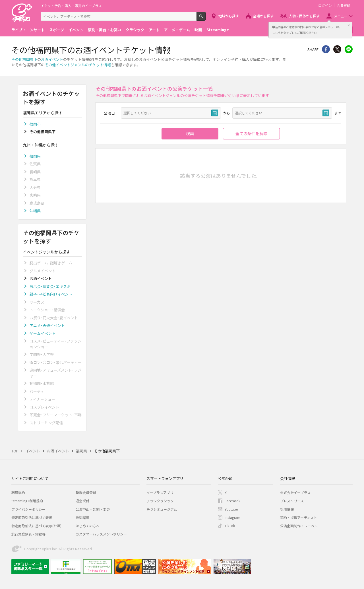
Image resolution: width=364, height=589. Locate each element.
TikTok (230, 526)
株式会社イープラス (295, 492)
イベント (76, 30)
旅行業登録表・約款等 (28, 534)
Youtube (231, 509)
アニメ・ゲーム (177, 30)
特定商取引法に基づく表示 (32, 517)
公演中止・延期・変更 (93, 509)
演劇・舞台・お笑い (105, 30)
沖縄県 (35, 211)
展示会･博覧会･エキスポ (50, 286)
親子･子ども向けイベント (51, 294)
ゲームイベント (43, 333)
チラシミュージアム (162, 509)
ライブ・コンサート (28, 30)
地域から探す (229, 16)
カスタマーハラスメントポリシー (101, 534)
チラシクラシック (160, 501)
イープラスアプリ (160, 492)
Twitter (337, 49)
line (349, 49)
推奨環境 (82, 517)
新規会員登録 (86, 492)
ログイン (325, 5)
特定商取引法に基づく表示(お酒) (36, 526)
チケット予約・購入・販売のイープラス (71, 6)
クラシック (135, 30)
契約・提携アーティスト (299, 517)
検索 (205, 18)
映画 (198, 30)
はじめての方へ (88, 526)
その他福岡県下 (24, 59)
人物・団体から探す (304, 16)
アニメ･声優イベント (47, 325)
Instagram (232, 517)
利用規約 (18, 492)
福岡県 (35, 156)
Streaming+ (218, 30)
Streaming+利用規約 (27, 501)
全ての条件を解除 (251, 133)
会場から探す (263, 16)
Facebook (232, 501)
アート (154, 30)
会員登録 (344, 5)
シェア (326, 49)
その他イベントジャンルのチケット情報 (78, 65)
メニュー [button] (341, 16)
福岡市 (35, 124)
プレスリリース (292, 501)
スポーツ (57, 30)
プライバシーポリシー (28, 509)
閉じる (349, 25)
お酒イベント (52, 59)
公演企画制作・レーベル (299, 526)
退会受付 (82, 501)
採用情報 (287, 509)
